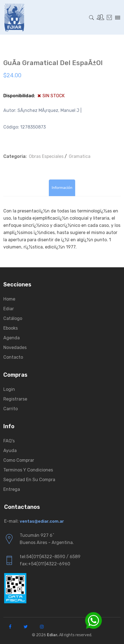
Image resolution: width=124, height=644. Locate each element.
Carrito (11, 409)
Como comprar (19, 460)
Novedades (15, 347)
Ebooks (11, 328)
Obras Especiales (46, 156)
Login (9, 389)
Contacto (13, 357)
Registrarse (15, 399)
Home (9, 299)
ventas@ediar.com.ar (42, 521)
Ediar (9, 309)
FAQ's (9, 441)
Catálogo (13, 318)
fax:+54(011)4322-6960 (45, 564)
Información (62, 188)
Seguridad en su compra (29, 480)
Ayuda (10, 451)
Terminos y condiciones (28, 470)
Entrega (12, 489)
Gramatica (80, 156)
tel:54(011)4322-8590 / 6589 (50, 557)
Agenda (12, 338)
